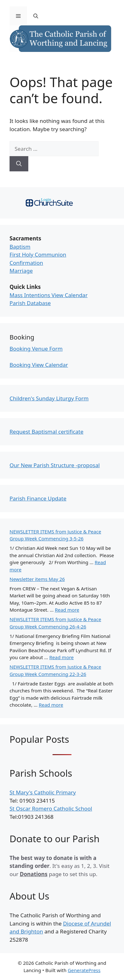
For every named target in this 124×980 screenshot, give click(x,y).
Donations (34, 874)
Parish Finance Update (38, 498)
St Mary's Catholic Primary (43, 792)
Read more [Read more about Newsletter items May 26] (67, 610)
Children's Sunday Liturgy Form (49, 398)
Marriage (21, 271)
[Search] (19, 164)
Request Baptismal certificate (46, 432)
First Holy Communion (38, 255)
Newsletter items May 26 (37, 579)
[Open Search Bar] (36, 16)
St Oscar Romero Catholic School (51, 808)
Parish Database (30, 303)
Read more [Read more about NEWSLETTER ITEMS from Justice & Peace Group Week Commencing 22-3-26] (51, 705)
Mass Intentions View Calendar (48, 295)
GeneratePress (84, 970)
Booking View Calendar (39, 365)
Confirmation (26, 263)
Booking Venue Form (36, 349)
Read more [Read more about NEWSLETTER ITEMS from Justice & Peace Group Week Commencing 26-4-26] (62, 657)
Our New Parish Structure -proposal (55, 465)
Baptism (20, 247)
